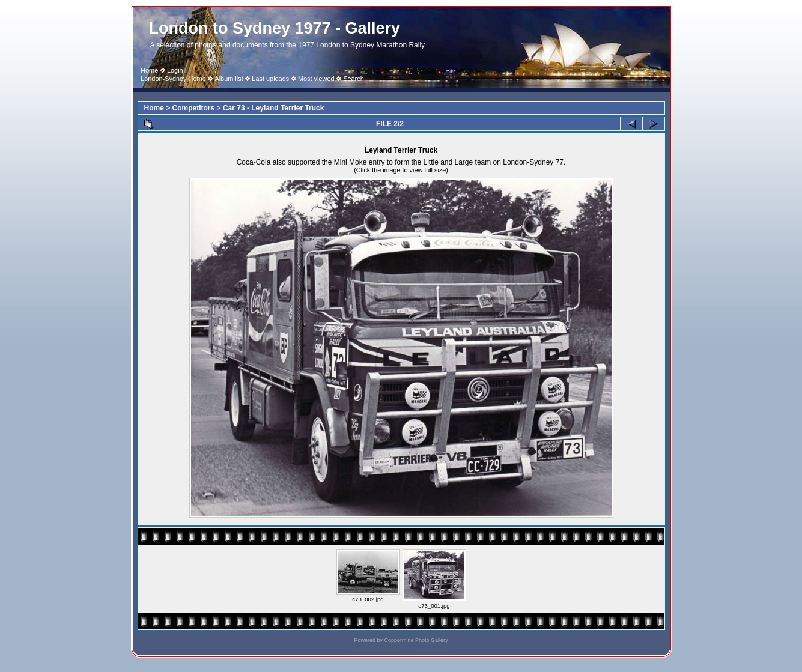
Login (175, 70)
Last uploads (270, 79)
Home (149, 70)
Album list (229, 79)
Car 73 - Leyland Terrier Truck (274, 108)
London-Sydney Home (173, 79)
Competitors (194, 108)
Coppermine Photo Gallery (416, 640)
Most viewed (316, 79)
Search (354, 79)
